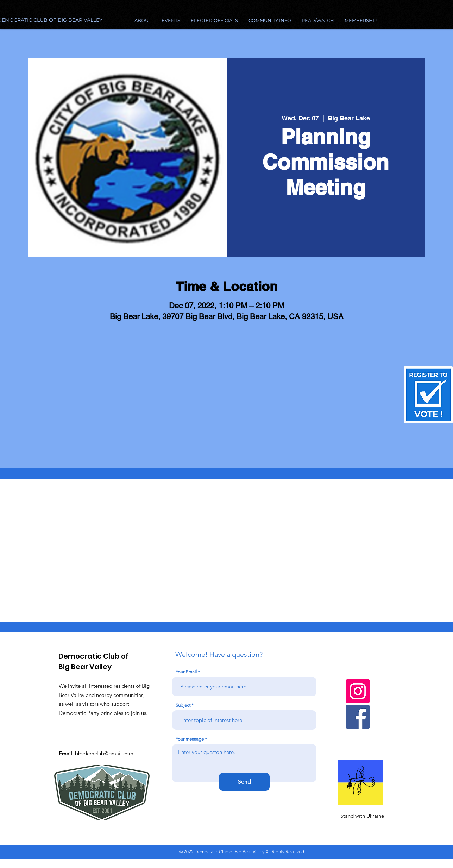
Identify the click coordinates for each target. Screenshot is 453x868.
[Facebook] (358, 717)
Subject (183, 705)
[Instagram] (358, 691)
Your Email (186, 672)
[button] (270, 20)
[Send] (244, 782)
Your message (190, 739)
